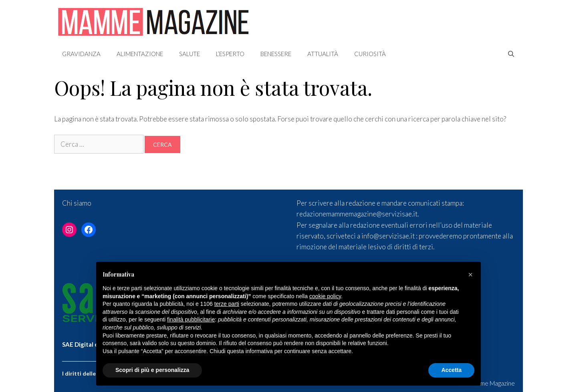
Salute (190, 54)
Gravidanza (81, 54)
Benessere (276, 54)
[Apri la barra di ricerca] (511, 54)
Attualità (323, 54)
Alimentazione (140, 54)
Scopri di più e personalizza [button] (152, 370)
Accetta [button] (451, 370)
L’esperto (230, 54)
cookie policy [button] (325, 296)
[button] (470, 275)
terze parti (227, 304)
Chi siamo (77, 203)
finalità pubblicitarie (191, 319)
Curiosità (370, 54)
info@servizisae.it (388, 236)
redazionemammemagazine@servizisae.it (357, 214)
